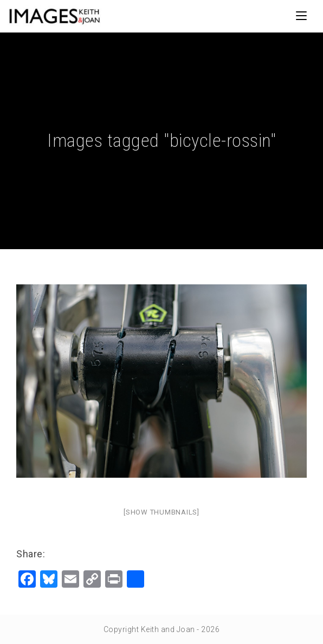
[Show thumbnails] (161, 512)
